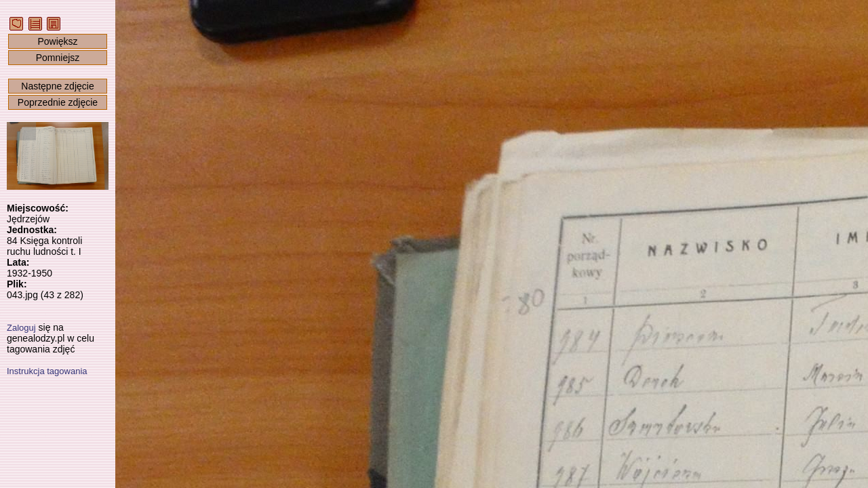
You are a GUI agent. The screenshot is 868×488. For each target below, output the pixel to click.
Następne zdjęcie (57, 86)
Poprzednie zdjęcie (58, 102)
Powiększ (57, 41)
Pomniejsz (58, 58)
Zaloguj (21, 328)
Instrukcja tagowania (47, 371)
